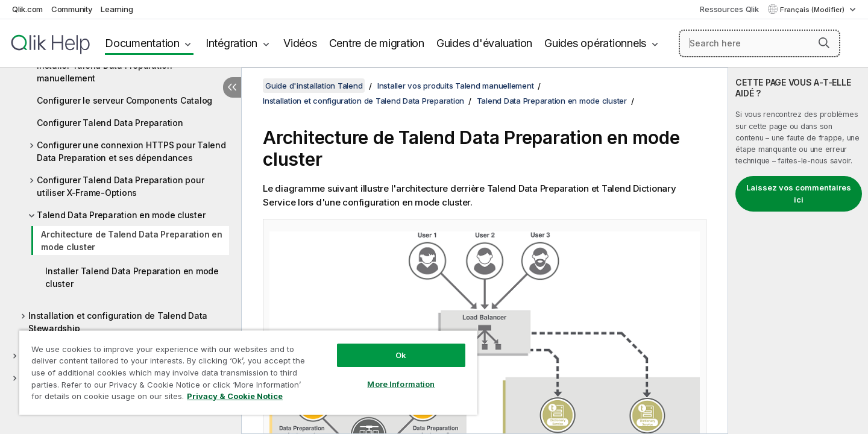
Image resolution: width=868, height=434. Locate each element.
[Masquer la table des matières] (232, 87)
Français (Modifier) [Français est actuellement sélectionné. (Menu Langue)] (813, 10)
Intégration (231, 43)
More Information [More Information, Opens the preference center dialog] (401, 384)
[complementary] (798, 251)
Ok (401, 355)
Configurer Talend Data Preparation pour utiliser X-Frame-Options (120, 186)
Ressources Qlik (729, 9)
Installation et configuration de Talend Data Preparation (363, 101)
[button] (824, 43)
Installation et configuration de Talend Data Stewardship (118, 322)
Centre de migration (377, 43)
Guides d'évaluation (484, 43)
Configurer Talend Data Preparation (110, 123)
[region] (248, 372)
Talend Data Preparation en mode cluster (121, 215)
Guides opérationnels (595, 43)
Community (72, 9)
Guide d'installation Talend (314, 86)
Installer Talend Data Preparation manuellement (105, 72)
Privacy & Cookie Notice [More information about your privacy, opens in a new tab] (235, 396)
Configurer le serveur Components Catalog (124, 100)
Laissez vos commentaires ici (799, 193)
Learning (117, 9)
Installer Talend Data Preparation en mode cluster (132, 277)
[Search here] (760, 43)
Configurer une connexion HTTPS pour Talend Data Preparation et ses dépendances (131, 151)
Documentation (142, 43)
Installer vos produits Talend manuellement (456, 86)
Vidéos (300, 43)
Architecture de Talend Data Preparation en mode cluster (132, 241)
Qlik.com (27, 9)
